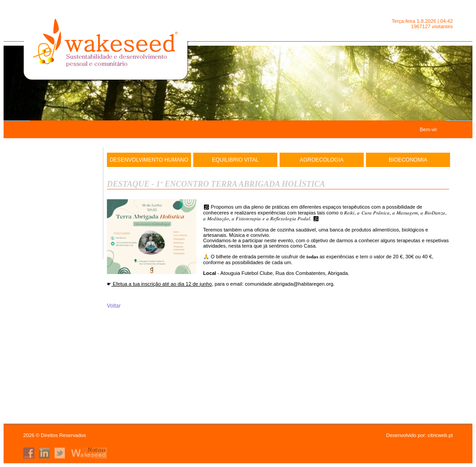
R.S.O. (61, 235)
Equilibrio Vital (235, 160)
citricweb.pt (440, 435)
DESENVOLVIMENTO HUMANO (149, 160)
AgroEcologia (322, 160)
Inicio (62, 169)
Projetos (61, 252)
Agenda (62, 202)
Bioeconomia (408, 160)
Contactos (61, 219)
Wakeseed (61, 185)
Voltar (114, 306)
